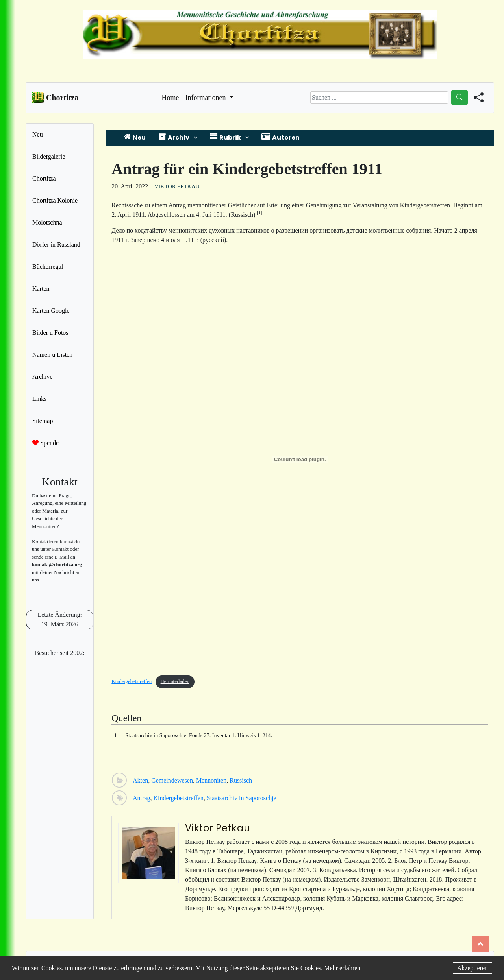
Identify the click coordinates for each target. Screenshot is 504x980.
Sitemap (43, 421)
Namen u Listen (52, 355)
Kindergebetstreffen (132, 681)
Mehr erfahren (342, 968)
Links (39, 399)
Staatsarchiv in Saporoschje (242, 798)
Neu (38, 134)
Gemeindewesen (172, 780)
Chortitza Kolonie (55, 200)
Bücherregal (48, 267)
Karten (41, 289)
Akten (140, 780)
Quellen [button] (126, 718)
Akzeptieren (472, 968)
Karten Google (51, 311)
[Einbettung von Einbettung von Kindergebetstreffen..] (300, 460)
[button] (259, 215)
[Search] (379, 98)
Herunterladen (175, 681)
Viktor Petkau (177, 186)
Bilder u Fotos (50, 333)
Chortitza (44, 178)
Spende (45, 443)
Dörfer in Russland (56, 245)
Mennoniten (211, 780)
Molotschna (47, 222)
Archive (43, 377)
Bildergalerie (49, 156)
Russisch (241, 780)
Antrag (141, 798)
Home (170, 97)
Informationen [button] (207, 98)
